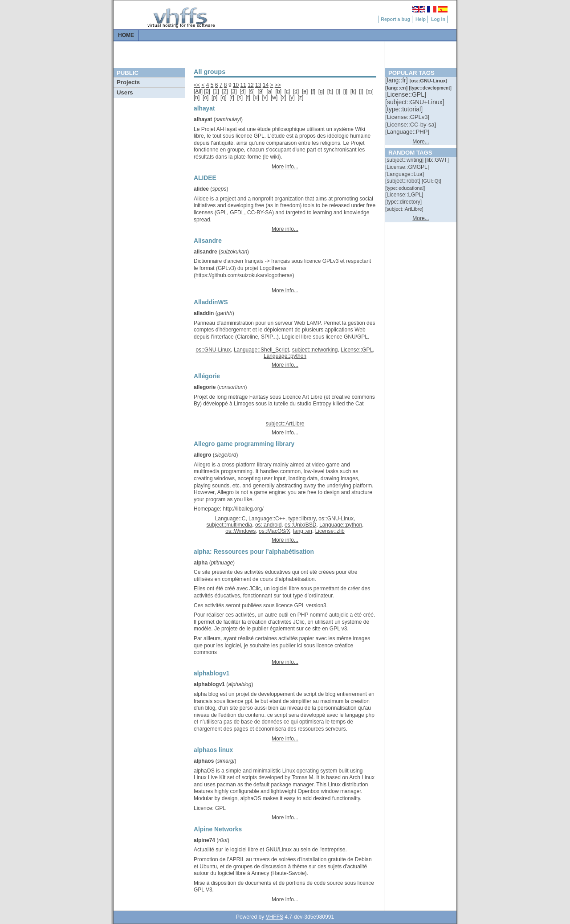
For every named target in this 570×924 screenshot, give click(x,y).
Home (126, 35)
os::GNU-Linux (214, 350)
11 (243, 85)
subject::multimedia (230, 525)
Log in (438, 19)
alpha (201, 563)
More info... (285, 167)
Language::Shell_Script (261, 350)
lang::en (303, 531)
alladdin (204, 313)
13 (258, 85)
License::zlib (330, 531)
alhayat (203, 119)
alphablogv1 (209, 684)
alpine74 (204, 840)
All (198, 91)
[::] (397, 80)
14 (266, 85)
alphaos (204, 761)
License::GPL (357, 350)
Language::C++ (267, 519)
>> (278, 85)
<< (197, 85)
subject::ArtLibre (285, 424)
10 (236, 85)
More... (421, 142)
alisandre (206, 252)
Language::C (230, 519)
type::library (302, 519)
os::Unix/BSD (300, 525)
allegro (202, 455)
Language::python (285, 356)
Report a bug (395, 19)
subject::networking (315, 350)
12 (250, 85)
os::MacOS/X (275, 531)
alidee (201, 189)
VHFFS (275, 917)
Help (421, 19)
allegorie (205, 387)
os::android (268, 525)
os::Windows (240, 531)
